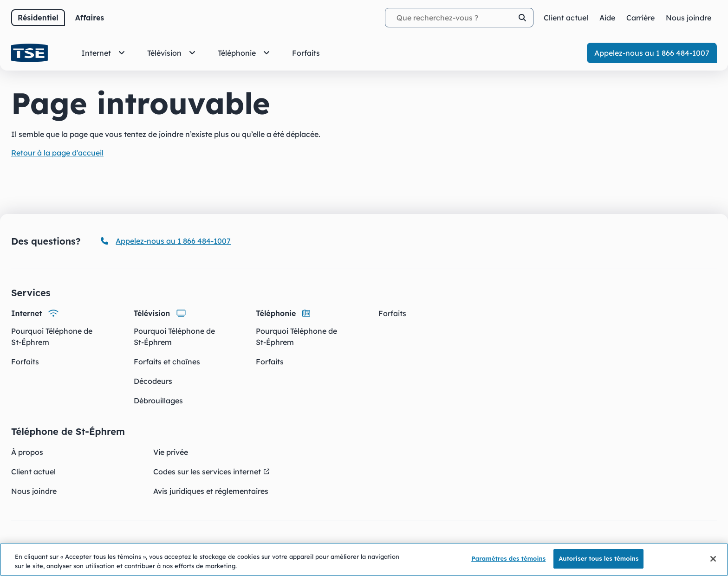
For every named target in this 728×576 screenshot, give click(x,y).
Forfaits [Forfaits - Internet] (25, 362)
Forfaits (392, 313)
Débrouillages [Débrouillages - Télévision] (158, 401)
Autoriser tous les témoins (598, 559)
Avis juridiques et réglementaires (211, 491)
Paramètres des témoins (508, 559)
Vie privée (171, 452)
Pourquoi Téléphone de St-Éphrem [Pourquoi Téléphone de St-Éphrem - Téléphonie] (296, 337)
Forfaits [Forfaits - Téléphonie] (270, 362)
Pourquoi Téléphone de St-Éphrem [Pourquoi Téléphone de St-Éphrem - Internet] (52, 337)
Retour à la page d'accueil (57, 153)
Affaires (90, 18)
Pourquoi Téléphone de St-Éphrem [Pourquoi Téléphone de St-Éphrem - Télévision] (174, 337)
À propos (27, 452)
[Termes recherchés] (459, 18)
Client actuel (33, 472)
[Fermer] (713, 559)
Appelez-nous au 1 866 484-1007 (652, 53)
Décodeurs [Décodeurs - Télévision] (153, 381)
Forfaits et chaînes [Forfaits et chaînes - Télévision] (167, 362)
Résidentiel (38, 18)
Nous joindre (34, 491)
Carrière (640, 18)
